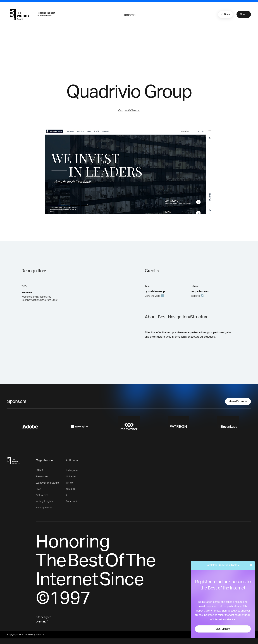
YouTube (71, 489)
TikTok (69, 483)
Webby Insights (44, 501)
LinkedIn (71, 477)
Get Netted (42, 495)
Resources (42, 477)
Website (195, 296)
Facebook (72, 501)
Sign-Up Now (223, 629)
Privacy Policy (44, 508)
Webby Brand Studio (47, 483)
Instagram (72, 471)
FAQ (38, 489)
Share (244, 14)
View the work (153, 296)
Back (225, 14)
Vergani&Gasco (129, 111)
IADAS (40, 471)
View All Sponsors (238, 401)
